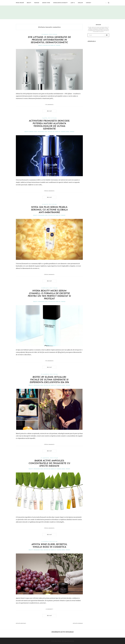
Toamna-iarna (65, 132)
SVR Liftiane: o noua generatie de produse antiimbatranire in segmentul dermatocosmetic (49, 40)
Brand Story (33, 132)
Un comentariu (49, 105)
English (80, 3)
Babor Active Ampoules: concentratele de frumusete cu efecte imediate (49, 463)
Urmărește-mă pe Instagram (62, 632)
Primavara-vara (43, 132)
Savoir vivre (46, 3)
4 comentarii (49, 609)
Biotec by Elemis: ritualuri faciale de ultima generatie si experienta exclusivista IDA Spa (49, 380)
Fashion (37, 3)
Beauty (29, 3)
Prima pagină (20, 3)
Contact (88, 3)
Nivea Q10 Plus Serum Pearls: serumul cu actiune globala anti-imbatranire (49, 210)
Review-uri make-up (49, 45)
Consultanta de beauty (60, 3)
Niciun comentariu (49, 191)
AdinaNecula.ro (92, 41)
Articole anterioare (21, 623)
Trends (58, 45)
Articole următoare (78, 623)
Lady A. (73, 3)
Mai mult (49, 111)
